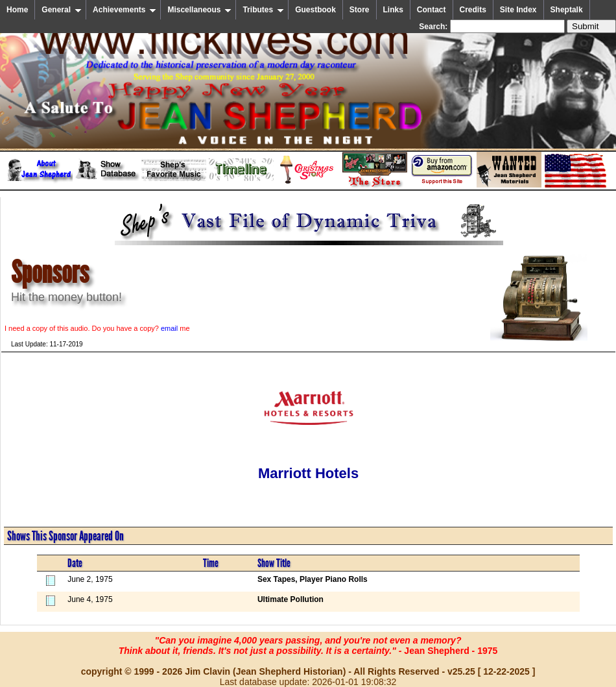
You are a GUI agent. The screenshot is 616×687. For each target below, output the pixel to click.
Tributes (263, 10)
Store (360, 10)
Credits (473, 10)
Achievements (124, 10)
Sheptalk (567, 10)
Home (17, 10)
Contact (432, 10)
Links (393, 10)
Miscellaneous (199, 10)
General (62, 10)
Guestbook (315, 10)
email (169, 328)
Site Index (518, 10)
